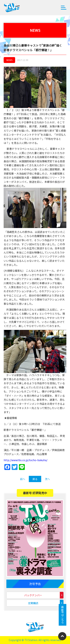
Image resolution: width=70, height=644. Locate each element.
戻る (35, 479)
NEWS (9, 60)
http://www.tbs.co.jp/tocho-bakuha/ (26, 460)
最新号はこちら (63, 615)
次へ (47, 479)
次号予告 (35, 584)
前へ (23, 479)
